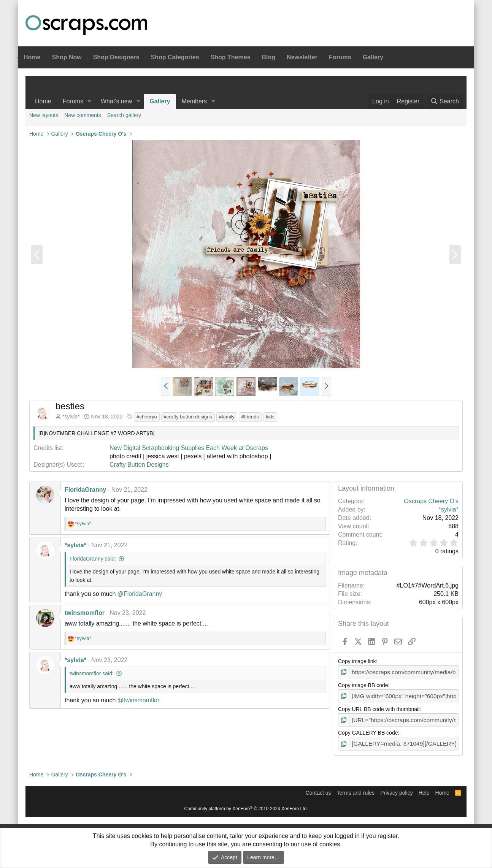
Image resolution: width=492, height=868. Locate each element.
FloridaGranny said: (93, 559)
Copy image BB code (363, 684)
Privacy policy (397, 789)
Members (194, 101)
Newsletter (302, 57)
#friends (250, 417)
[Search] (444, 101)
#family (227, 417)
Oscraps (86, 25)
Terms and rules (356, 789)
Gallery (373, 57)
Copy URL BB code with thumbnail (379, 707)
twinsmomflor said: (92, 673)
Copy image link (357, 661)
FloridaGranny (85, 490)
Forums (340, 57)
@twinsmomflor (138, 700)
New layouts (44, 115)
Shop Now (67, 57)
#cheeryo (147, 417)
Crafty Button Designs (139, 465)
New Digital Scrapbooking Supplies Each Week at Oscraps (189, 448)
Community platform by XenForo (246, 805)
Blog (269, 57)
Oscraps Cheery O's (431, 501)
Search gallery (124, 115)
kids (270, 417)
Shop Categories (175, 57)
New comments (83, 115)
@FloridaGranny (140, 594)
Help (424, 789)
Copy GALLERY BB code (368, 730)
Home (32, 57)
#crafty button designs (188, 417)
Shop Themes (231, 57)
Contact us (318, 789)
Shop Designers (116, 57)
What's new (116, 101)
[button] (90, 101)
